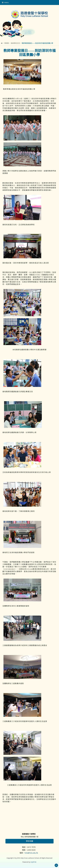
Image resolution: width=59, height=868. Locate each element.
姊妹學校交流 (15, 43)
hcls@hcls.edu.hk (31, 853)
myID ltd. (34, 862)
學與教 (7, 43)
